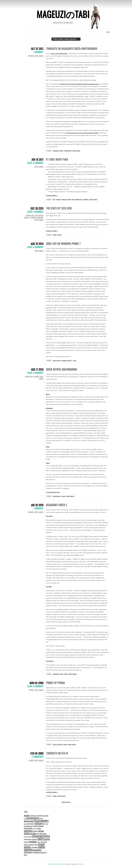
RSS (108, 32)
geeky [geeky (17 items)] (44, 821)
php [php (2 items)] (38, 834)
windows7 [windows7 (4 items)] (28, 852)
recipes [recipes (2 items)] (26, 842)
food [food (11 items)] (37, 821)
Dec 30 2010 (37, 208)
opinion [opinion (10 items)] (28, 831)
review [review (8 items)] (33, 842)
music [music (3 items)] (39, 828)
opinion (59, 235)
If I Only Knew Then (57, 159)
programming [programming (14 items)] (41, 836)
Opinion (31, 56)
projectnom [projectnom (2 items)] (28, 839)
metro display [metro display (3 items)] (38, 826)
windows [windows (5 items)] (37, 850)
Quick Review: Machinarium (61, 369)
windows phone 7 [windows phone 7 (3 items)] (40, 852)
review (36, 377)
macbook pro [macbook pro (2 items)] (28, 826)
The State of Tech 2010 (59, 208)
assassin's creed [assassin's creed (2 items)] (35, 816)
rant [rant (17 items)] (40, 839)
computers (30, 216)
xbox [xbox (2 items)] (26, 855)
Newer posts (67, 802)
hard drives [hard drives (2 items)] (31, 824)
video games (39, 56)
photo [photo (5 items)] (41, 831)
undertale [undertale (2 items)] (34, 847)
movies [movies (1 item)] (34, 829)
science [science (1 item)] (39, 842)
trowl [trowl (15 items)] (41, 844)
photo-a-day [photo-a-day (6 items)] (30, 834)
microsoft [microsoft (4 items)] (28, 828)
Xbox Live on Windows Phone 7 (63, 244)
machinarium (57, 496)
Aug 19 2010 (37, 244)
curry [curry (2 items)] (41, 818)
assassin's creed (58, 151)
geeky (55, 235)
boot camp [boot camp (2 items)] (45, 816)
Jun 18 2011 (37, 159)
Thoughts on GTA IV (57, 753)
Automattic (80, 864)
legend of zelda (66, 199)
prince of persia (58, 744)
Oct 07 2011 (37, 49)
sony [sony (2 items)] (43, 842)
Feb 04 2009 (37, 753)
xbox (75, 360)
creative (58, 199)
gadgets (27, 218)
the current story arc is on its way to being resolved (83, 133)
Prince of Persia (55, 683)
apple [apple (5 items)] (27, 815)
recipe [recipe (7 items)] (47, 839)
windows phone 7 (67, 360)
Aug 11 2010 (37, 369)
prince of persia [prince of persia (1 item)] (28, 837)
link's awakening (77, 199)
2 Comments (37, 757)
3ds (54, 199)
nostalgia (86, 199)
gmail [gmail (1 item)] (25, 824)
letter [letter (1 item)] (47, 824)
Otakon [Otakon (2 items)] (36, 831)
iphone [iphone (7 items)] (39, 823)
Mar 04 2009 (36, 683)
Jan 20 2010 (37, 505)
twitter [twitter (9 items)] (27, 847)
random (40, 218)
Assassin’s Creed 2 (56, 505)
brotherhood (68, 151)
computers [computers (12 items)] (33, 818)
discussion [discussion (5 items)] (29, 821)
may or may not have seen (59, 53)
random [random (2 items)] (34, 839)
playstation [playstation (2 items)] (43, 834)
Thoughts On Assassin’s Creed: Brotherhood (71, 49)
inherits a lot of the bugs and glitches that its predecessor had (79, 84)
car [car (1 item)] (25, 818)
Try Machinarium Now (53, 492)
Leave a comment (35, 163)
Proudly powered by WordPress (57, 864)
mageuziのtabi (63, 14)
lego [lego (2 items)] (44, 824)
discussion (39, 216)
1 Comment (38, 52)
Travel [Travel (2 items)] (36, 845)
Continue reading (52, 195)
